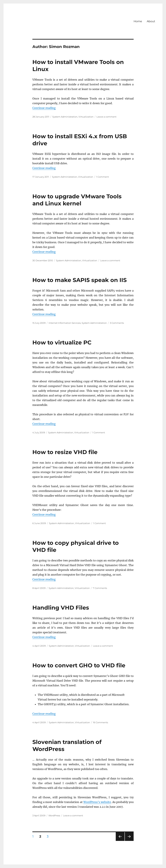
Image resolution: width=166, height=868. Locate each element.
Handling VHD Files (61, 608)
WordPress (54, 815)
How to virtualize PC (62, 342)
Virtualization (86, 117)
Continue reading (44, 108)
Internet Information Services (65, 323)
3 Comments (117, 323)
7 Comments (100, 588)
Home (138, 21)
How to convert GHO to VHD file (79, 665)
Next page (129, 841)
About (151, 21)
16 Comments (100, 722)
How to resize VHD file (65, 452)
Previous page (120, 841)
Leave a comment (106, 117)
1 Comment (102, 177)
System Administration (65, 117)
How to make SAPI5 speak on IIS (80, 280)
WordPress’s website (97, 802)
